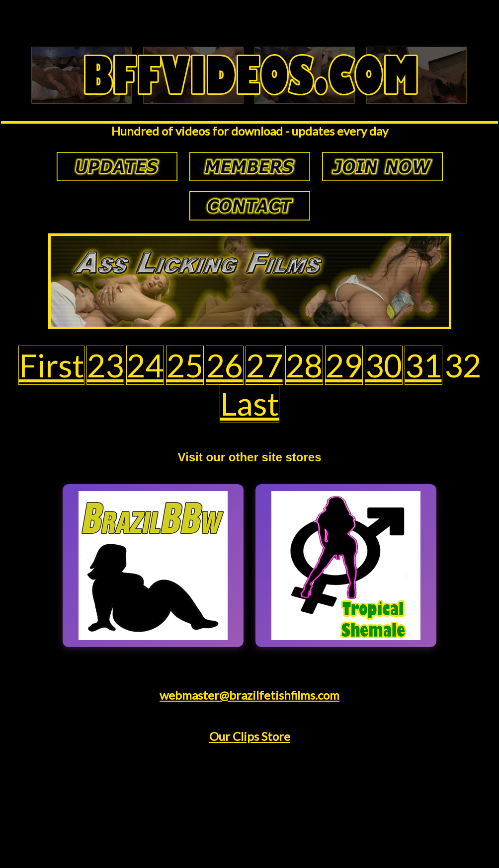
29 (344, 365)
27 (264, 365)
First (51, 365)
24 (145, 365)
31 (423, 365)
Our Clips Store (250, 736)
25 (185, 365)
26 (225, 365)
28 (304, 365)
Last (249, 403)
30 (384, 365)
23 (105, 365)
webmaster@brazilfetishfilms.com (249, 695)
